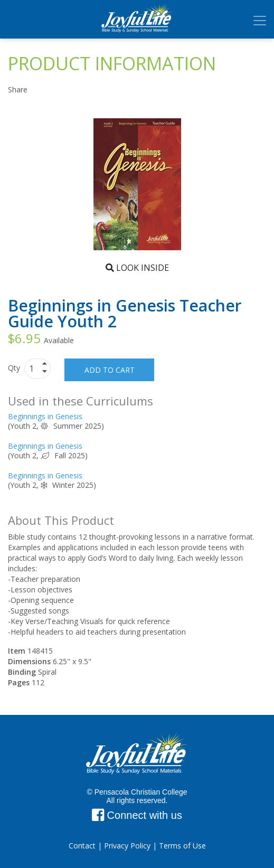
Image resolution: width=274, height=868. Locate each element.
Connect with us (137, 815)
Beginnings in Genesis (45, 416)
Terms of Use (182, 846)
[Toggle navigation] (260, 21)
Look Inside (137, 268)
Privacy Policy (127, 846)
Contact (82, 846)
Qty (15, 368)
